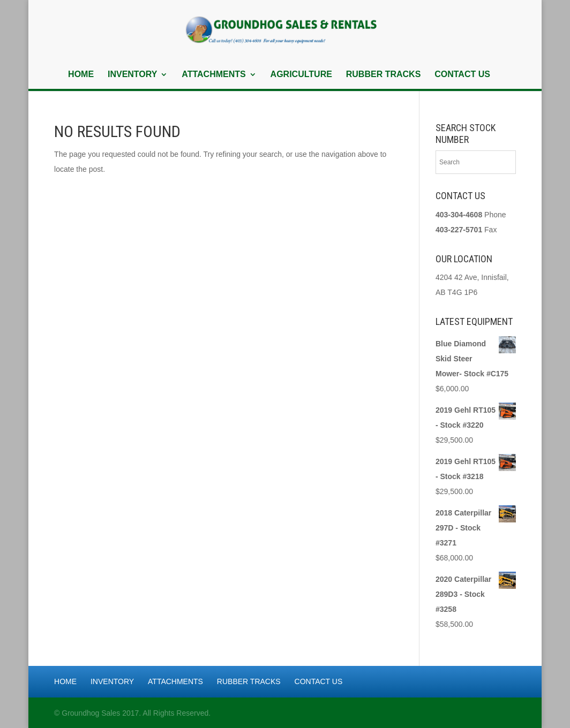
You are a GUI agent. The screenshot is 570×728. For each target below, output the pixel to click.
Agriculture (301, 75)
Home (81, 75)
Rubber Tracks (384, 75)
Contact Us (462, 75)
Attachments (213, 75)
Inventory (132, 75)
